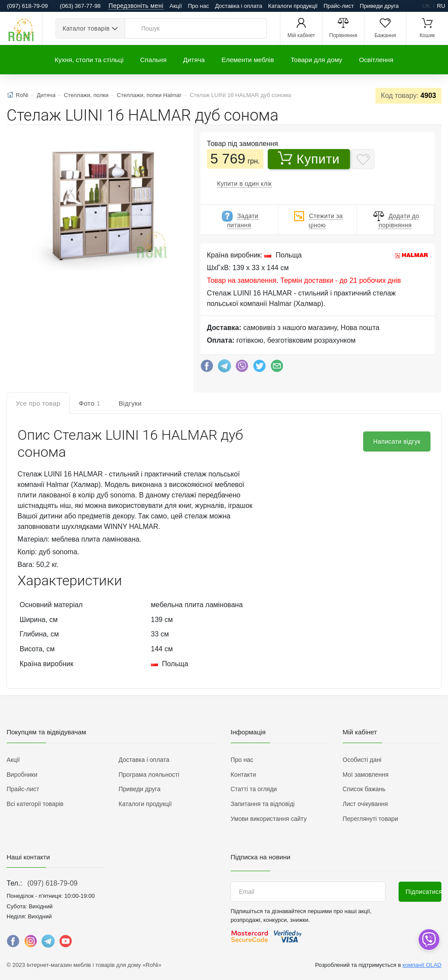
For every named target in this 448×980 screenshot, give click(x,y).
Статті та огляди (254, 789)
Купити (309, 159)
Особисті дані (362, 760)
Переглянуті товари (370, 819)
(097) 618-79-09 (52, 883)
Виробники (22, 775)
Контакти (243, 775)
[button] (93, 200)
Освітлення (376, 60)
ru (441, 6)
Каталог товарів (86, 28)
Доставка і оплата (238, 6)
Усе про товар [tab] (38, 403)
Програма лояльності (149, 775)
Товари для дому (316, 60)
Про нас (198, 6)
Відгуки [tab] (130, 403)
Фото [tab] (89, 403)
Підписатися (423, 892)
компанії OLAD (422, 965)
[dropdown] (429, 940)
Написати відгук (397, 441)
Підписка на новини (261, 857)
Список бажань (364, 789)
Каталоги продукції (293, 6)
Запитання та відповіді (262, 804)
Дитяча (194, 60)
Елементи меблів (248, 60)
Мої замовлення (366, 775)
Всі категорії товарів (35, 804)
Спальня (153, 60)
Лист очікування (365, 804)
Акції (176, 6)
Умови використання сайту (269, 819)
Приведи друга (379, 6)
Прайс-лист (339, 6)
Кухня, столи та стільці (89, 60)
